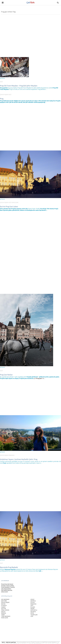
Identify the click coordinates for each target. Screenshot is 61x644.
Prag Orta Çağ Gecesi (7, 584)
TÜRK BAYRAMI (6, 616)
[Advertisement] (30, 631)
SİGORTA (33, 612)
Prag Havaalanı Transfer (8, 587)
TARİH (3, 615)
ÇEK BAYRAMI (5, 599)
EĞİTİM (3, 604)
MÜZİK (32, 609)
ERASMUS (11, 451)
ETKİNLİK (4, 605)
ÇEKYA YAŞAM (4, 94)
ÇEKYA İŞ (33, 601)
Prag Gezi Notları (6, 372)
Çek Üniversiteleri (6, 589)
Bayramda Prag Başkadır (9, 561)
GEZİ (1, 82)
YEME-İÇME (15, 202)
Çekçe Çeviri (5, 592)
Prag (2, 98)
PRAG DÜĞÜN (5, 610)
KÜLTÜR (3, 609)
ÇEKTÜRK (4, 601)
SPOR (32, 613)
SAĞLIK (3, 612)
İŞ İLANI (33, 607)
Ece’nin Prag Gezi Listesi (9, 206)
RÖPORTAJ (34, 610)
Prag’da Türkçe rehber (8, 586)
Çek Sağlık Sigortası (7, 590)
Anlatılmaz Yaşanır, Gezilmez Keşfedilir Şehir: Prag (19, 455)
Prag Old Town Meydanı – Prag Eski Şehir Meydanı (19, 86)
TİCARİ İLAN (34, 615)
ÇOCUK (33, 602)
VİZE (32, 616)
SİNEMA (4, 613)
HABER (3, 607)
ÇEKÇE (32, 599)
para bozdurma (29, 375)
